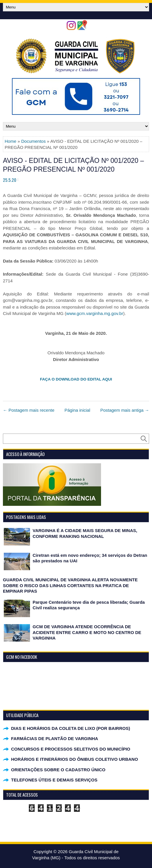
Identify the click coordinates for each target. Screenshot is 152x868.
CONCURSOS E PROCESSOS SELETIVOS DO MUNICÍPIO (71, 749)
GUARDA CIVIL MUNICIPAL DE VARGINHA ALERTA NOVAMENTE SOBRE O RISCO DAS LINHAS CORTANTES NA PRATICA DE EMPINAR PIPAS (70, 585)
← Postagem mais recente (29, 410)
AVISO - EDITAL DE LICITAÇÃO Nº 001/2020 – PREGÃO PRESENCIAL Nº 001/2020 (73, 165)
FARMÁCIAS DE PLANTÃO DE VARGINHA (55, 738)
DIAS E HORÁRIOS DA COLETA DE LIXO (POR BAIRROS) (71, 728)
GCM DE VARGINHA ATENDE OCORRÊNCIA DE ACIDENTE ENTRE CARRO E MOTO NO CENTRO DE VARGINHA (87, 632)
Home (10, 141)
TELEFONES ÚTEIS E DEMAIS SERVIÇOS (54, 780)
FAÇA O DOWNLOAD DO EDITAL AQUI (76, 379)
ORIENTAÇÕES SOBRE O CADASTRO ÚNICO (58, 770)
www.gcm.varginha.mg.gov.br (95, 313)
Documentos (33, 141)
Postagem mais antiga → (125, 410)
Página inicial (77, 410)
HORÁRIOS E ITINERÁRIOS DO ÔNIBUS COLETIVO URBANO (75, 759)
